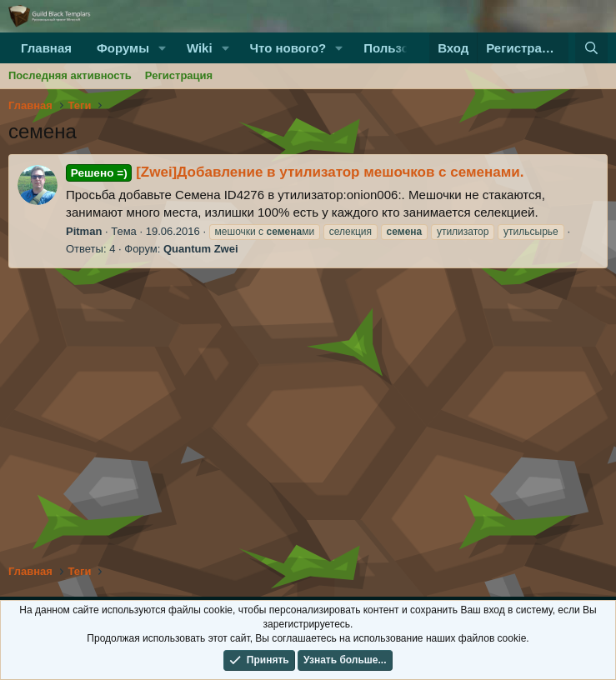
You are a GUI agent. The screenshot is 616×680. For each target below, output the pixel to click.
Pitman (84, 231)
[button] (163, 48)
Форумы (123, 48)
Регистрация (179, 75)
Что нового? (288, 48)
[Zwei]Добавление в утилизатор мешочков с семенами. (295, 172)
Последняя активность (70, 75)
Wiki (200, 48)
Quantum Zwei (201, 249)
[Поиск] (591, 48)
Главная (46, 48)
